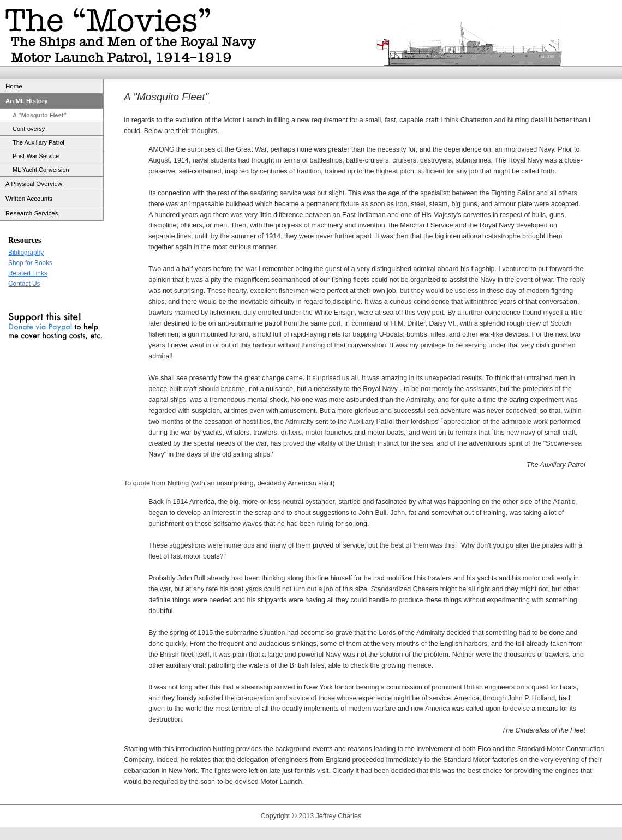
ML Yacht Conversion (41, 170)
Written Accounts (29, 199)
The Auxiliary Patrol (38, 142)
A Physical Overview (34, 184)
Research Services (32, 213)
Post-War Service (36, 156)
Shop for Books (30, 263)
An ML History (27, 101)
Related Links (28, 273)
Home (14, 86)
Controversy (29, 129)
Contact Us (24, 284)
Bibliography (26, 253)
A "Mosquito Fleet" (40, 115)
